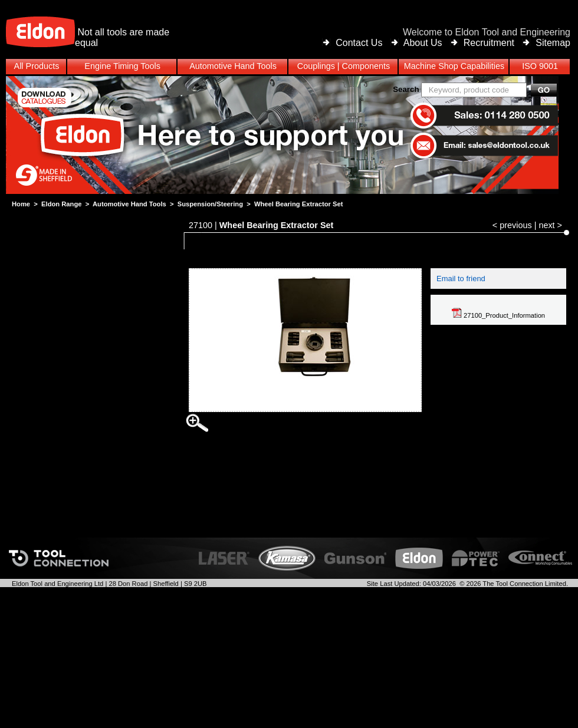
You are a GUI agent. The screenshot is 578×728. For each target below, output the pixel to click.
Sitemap (553, 43)
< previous (512, 225)
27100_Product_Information (498, 315)
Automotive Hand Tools (129, 204)
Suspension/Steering (210, 204)
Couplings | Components (344, 66)
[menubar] (288, 67)
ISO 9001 (540, 66)
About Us (423, 43)
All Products (37, 66)
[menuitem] (288, 67)
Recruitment (489, 43)
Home (21, 204)
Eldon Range (61, 204)
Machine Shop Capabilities (454, 66)
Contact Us (359, 43)
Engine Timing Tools (122, 66)
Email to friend (461, 279)
